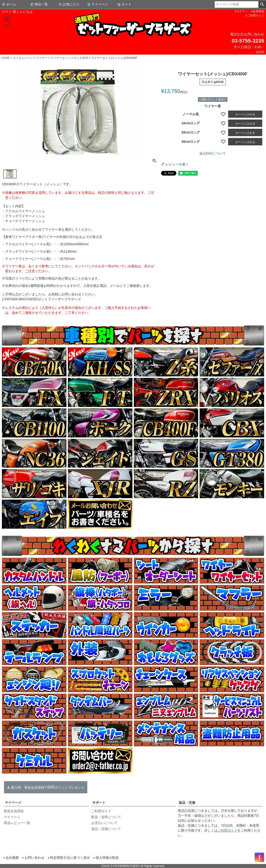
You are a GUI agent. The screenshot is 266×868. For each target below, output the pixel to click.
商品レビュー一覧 (17, 823)
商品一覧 (39, 4)
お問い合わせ (35, 857)
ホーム (9, 4)
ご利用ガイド (256, 16)
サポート (99, 803)
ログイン (242, 11)
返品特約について (213, 153)
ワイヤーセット (61, 58)
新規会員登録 (14, 811)
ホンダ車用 (81, 58)
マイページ (97, 4)
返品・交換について (106, 829)
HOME (5, 58)
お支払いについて (105, 823)
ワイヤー (42, 58)
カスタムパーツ (23, 58)
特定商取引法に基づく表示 (70, 857)
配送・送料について (106, 817)
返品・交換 (187, 803)
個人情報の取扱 (107, 857)
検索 (262, 4)
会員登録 (258, 11)
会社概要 (12, 857)
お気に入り (69, 4)
